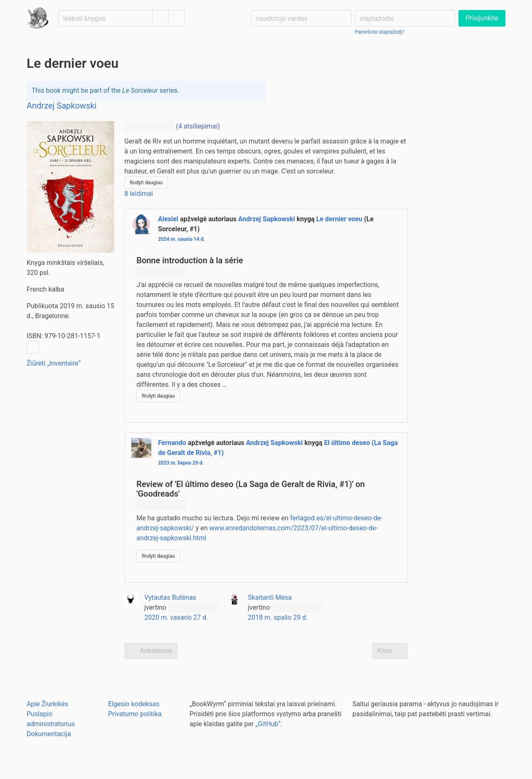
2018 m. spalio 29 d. (278, 617)
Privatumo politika (135, 714)
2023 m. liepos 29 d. (181, 463)
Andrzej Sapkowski (267, 219)
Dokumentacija (49, 734)
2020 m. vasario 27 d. (176, 617)
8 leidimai (139, 194)
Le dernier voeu (339, 219)
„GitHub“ (268, 724)
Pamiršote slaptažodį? (380, 32)
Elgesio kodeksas (134, 704)
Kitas (390, 651)
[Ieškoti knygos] (105, 18)
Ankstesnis (151, 651)
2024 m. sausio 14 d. (181, 239)
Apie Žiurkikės (47, 704)
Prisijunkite (482, 18)
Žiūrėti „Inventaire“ (54, 363)
